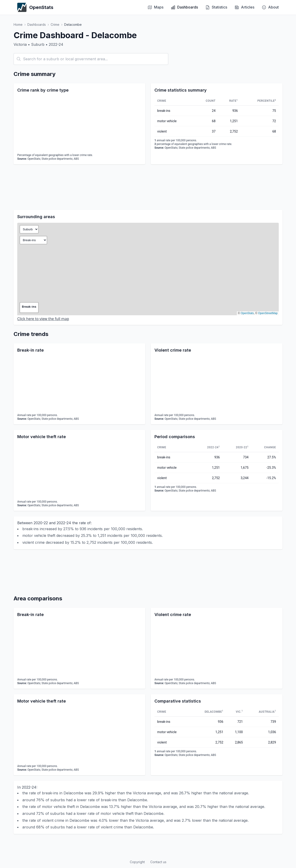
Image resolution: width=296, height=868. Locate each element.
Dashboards (37, 25)
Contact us (158, 862)
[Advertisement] (148, 187)
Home (18, 25)
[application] (79, 124)
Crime (55, 25)
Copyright (137, 862)
